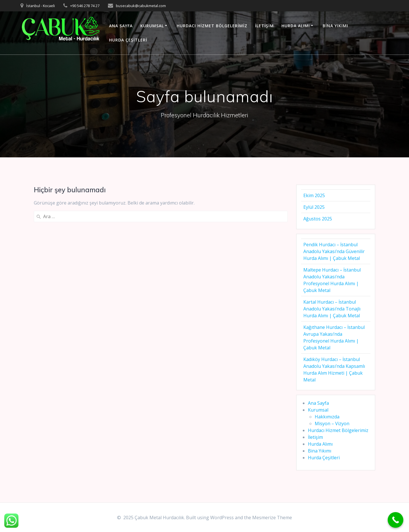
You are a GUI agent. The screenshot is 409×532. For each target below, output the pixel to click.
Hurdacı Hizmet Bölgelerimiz (212, 26)
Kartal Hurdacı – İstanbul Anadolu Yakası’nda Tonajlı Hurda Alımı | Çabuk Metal (332, 309)
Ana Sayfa (121, 26)
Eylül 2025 (314, 207)
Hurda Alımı (296, 26)
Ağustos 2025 (318, 219)
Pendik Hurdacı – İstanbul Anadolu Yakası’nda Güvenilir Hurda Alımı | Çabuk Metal (334, 251)
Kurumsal (152, 26)
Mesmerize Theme (272, 518)
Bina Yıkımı (335, 26)
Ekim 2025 (314, 195)
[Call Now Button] (396, 520)
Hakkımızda (327, 417)
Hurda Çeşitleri (128, 40)
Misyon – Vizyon (332, 423)
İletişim (264, 26)
